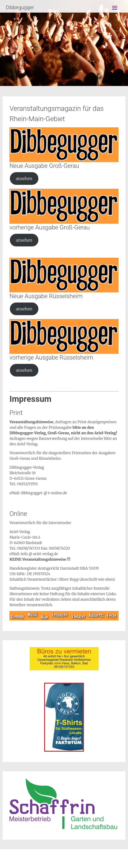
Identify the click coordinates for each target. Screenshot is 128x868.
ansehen (24, 178)
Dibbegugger (20, 7)
